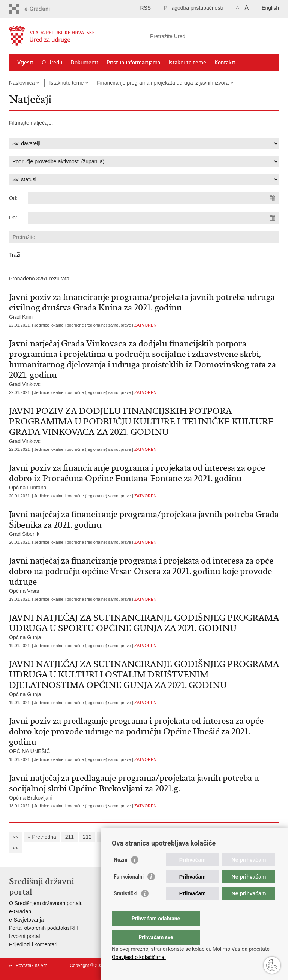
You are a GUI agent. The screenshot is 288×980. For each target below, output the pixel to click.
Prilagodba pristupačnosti (193, 8)
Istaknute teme (187, 63)
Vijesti (25, 63)
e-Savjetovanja (26, 920)
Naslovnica (22, 83)
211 (70, 837)
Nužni (120, 875)
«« (16, 837)
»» (16, 847)
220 (229, 837)
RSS (145, 8)
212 (87, 837)
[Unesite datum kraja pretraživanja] (153, 218)
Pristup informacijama (133, 63)
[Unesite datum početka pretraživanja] (153, 198)
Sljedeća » (254, 837)
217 (176, 837)
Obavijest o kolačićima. (139, 957)
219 (211, 837)
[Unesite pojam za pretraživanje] (203, 36)
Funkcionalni (129, 892)
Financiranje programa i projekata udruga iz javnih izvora (163, 83)
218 (193, 837)
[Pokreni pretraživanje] (270, 36)
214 (122, 837)
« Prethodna (42, 837)
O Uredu (52, 63)
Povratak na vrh (31, 965)
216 (158, 837)
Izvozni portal (24, 936)
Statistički (125, 908)
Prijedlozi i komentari (33, 944)
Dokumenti (84, 63)
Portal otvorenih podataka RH (43, 928)
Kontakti (225, 63)
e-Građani (21, 911)
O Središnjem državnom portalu (46, 903)
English (270, 8)
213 (105, 837)
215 (140, 837)
